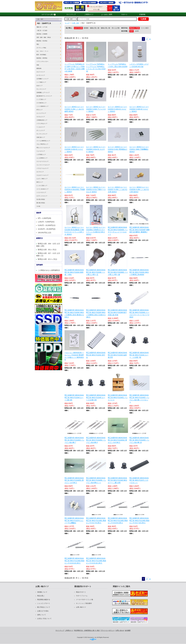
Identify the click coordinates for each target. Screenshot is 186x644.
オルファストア (41, 72)
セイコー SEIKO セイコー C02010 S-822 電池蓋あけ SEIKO (118, 149)
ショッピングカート (44, 603)
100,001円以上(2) (44, 233)
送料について (42, 615)
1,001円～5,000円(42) (46, 222)
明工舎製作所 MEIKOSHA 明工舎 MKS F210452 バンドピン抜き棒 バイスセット (139, 399)
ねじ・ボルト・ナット (42, 51)
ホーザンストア (41, 75)
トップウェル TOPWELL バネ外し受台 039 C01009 (118, 65)
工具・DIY (40, 19)
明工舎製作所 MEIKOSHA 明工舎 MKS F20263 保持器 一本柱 (74, 272)
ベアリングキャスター (42, 62)
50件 (131, 31)
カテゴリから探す (49, 14)
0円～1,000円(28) (44, 218)
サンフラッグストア (42, 134)
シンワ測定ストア (41, 82)
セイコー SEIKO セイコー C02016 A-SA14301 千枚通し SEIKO (75, 189)
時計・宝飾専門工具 (44, 23)
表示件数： (125, 31)
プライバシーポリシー (108, 630)
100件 (137, 31)
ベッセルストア (41, 127)
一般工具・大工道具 (42, 30)
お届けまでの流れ (43, 611)
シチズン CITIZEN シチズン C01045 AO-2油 (139, 65)
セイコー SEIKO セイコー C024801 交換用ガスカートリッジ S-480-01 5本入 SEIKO (96, 231)
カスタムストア (41, 117)
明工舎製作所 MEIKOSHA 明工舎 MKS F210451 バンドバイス (118, 397)
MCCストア (40, 182)
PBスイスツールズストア (43, 148)
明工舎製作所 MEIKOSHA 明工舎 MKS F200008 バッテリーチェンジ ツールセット (118, 231)
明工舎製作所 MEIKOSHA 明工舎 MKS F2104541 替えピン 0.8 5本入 (117, 440)
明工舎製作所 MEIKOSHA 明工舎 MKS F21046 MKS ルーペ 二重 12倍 (117, 480)
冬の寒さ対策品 (41, 199)
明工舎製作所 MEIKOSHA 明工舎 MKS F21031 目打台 (96, 355)
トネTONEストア (41, 155)
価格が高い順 (105, 28)
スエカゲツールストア (42, 175)
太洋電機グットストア (42, 79)
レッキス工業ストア (42, 186)
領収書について (42, 592)
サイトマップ (71, 14)
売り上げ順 (116, 28)
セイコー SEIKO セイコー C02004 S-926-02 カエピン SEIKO (139, 109)
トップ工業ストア (41, 99)
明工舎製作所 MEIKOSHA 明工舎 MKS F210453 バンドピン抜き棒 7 (74, 440)
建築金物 (39, 68)
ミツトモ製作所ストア (42, 106)
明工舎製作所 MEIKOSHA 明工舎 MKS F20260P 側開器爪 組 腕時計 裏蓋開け (139, 230)
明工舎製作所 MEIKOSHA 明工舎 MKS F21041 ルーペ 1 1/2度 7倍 (139, 355)
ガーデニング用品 (41, 48)
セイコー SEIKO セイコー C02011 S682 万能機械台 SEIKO (139, 149)
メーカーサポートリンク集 (85, 600)
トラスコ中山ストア (42, 124)
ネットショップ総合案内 (84, 603)
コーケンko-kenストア (42, 189)
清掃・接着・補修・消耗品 (44, 37)
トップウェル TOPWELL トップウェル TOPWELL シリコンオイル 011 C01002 (96, 68)
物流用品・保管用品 (42, 58)
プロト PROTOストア (42, 144)
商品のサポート (81, 592)
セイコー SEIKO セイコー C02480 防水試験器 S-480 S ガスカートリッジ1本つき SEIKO (74, 231)
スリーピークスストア (42, 161)
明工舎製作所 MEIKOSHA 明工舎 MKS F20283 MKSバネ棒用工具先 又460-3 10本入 (96, 314)
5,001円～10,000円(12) (47, 225)
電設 (38, 44)
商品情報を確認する (44, 600)
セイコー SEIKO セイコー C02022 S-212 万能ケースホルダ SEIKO (96, 189)
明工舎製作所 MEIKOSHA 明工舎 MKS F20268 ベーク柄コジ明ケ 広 (96, 272)
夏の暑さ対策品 (41, 203)
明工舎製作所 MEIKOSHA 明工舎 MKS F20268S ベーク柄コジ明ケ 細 (118, 272)
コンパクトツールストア (43, 165)
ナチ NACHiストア (41, 103)
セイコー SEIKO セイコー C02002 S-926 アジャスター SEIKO (96, 109)
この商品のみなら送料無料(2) (49, 270)
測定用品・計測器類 (42, 34)
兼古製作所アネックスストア (44, 96)
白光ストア (40, 86)
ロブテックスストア (42, 196)
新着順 (86, 28)
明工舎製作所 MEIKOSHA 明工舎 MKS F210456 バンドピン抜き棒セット (96, 480)
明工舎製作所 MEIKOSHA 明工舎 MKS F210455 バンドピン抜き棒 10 (139, 440)
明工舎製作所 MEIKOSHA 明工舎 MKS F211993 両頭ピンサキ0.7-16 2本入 (139, 520)
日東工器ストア (41, 137)
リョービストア (41, 151)
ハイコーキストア (41, 192)
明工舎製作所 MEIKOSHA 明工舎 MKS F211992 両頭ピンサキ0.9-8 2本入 (118, 520)
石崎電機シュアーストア (43, 93)
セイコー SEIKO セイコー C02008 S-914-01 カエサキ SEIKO (96, 149)
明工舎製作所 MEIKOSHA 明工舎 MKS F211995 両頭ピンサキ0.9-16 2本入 (96, 561)
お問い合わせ (120, 630)
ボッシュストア (41, 130)
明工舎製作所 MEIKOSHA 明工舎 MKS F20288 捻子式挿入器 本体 (117, 312)
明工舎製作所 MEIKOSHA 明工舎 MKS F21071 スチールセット (139, 480)
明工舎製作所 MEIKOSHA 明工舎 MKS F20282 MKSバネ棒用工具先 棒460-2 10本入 (74, 314)
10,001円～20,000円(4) (47, 229)
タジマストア (40, 172)
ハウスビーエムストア (42, 168)
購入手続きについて (44, 607)
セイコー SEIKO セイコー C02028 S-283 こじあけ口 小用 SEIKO (139, 189)
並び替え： (70, 28)
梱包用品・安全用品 (42, 41)
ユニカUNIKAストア (42, 158)
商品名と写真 (135, 28)
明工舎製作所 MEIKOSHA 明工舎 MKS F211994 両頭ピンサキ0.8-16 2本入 (74, 561)
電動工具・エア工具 (42, 27)
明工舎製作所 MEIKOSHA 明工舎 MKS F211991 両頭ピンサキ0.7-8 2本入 (96, 520)
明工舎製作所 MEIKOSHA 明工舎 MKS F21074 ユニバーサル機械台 (74, 520)
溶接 (38, 65)
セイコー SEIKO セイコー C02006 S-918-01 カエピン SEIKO (74, 149)
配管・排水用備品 (41, 55)
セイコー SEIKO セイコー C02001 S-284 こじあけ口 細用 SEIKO (74, 109)
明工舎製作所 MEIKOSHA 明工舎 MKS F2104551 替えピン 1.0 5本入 (74, 480)
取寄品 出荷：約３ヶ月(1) (47, 259)
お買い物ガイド (81, 607)
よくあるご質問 (107, 14)
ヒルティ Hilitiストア (42, 179)
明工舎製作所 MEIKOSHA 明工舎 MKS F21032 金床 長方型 (117, 355)
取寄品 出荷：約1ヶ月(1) (47, 250)
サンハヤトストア (41, 89)
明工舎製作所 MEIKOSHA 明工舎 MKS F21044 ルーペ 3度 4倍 (74, 397)
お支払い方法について (44, 619)
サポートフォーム (82, 596)
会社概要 (128, 630)
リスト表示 (145, 28)
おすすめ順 (78, 28)
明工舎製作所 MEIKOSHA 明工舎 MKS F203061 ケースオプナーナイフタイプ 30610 (139, 314)
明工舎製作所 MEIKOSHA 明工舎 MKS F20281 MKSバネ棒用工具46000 (139, 272)
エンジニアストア (41, 113)
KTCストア (40, 110)
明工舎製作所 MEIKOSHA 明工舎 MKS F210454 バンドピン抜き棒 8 (96, 440)
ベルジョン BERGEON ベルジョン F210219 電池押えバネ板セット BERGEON (74, 356)
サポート (124, 14)
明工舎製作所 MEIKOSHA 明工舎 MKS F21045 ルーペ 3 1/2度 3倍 (96, 397)
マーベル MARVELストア (43, 141)
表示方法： (125, 28)
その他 (38, 206)
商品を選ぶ (41, 596)
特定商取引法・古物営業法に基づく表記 (87, 630)
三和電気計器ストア (42, 120)
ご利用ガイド (89, 14)
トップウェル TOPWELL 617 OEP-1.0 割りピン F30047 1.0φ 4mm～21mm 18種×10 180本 (75, 68)
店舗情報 (142, 14)
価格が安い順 (95, 28)
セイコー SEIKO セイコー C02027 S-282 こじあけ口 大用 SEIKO (118, 189)
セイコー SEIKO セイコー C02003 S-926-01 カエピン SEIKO (117, 109)
